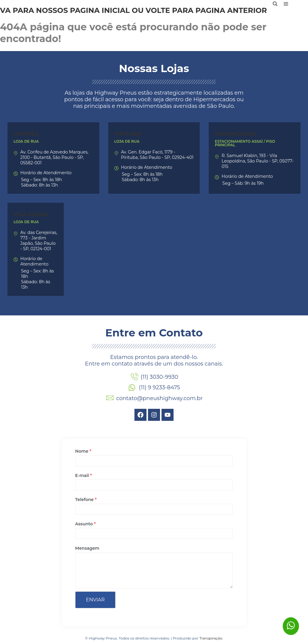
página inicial (100, 10)
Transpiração (211, 638)
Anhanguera (236, 134)
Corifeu (26, 134)
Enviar (95, 600)
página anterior (231, 10)
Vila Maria (31, 214)
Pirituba (128, 134)
